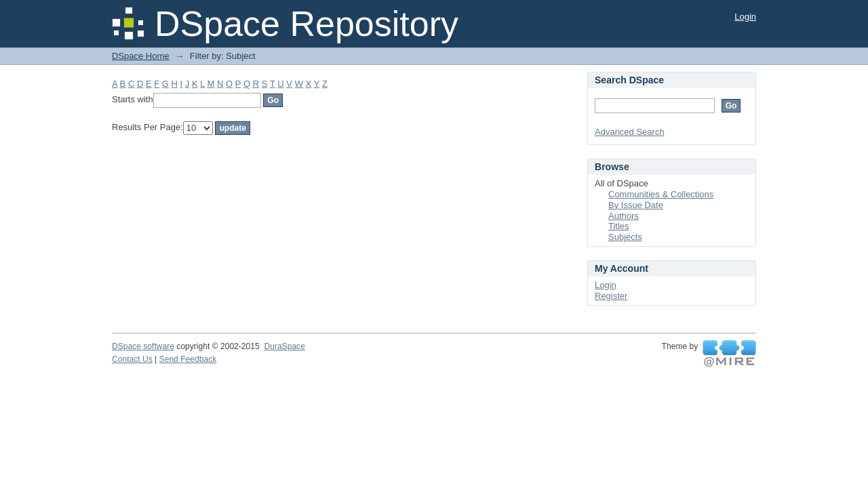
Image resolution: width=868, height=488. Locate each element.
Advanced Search (630, 132)
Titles (619, 226)
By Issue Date (636, 205)
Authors (624, 216)
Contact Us (132, 359)
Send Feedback (188, 359)
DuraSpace (284, 346)
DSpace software (143, 346)
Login (745, 17)
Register (611, 296)
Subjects (625, 237)
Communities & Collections (661, 194)
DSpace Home (141, 56)
